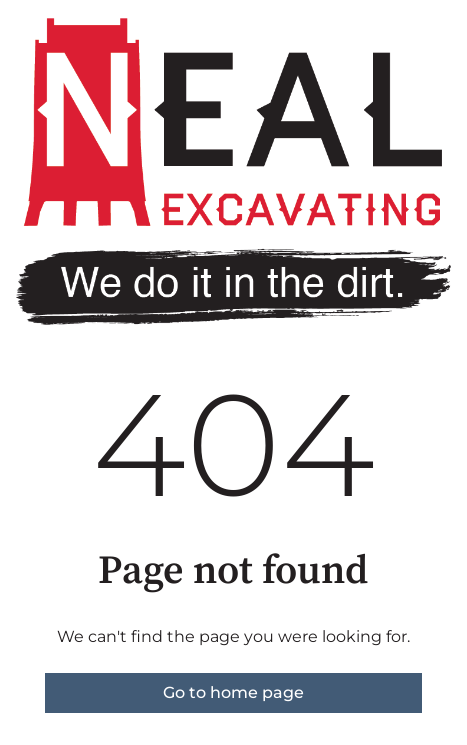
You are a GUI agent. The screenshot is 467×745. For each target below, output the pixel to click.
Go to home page (233, 692)
